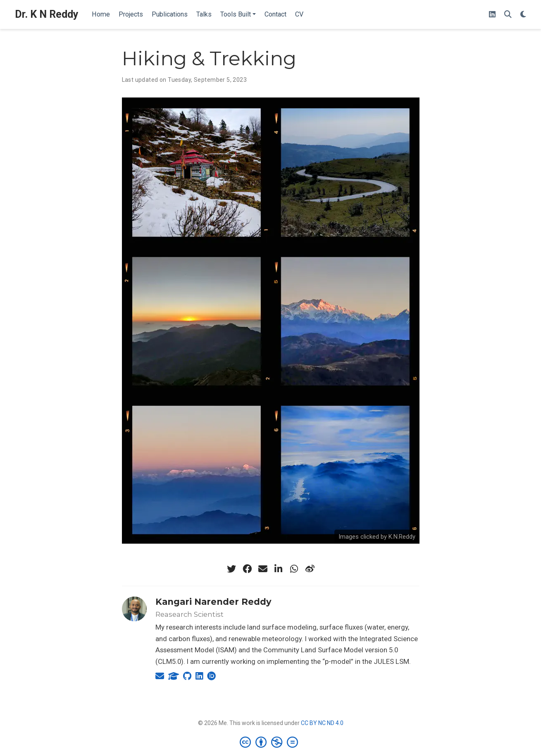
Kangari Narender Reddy (213, 602)
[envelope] (263, 569)
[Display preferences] (523, 15)
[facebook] (247, 569)
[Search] (508, 15)
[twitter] (231, 569)
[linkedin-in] (279, 569)
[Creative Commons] (270, 742)
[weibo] (310, 569)
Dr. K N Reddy (47, 14)
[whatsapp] (294, 569)
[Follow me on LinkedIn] (492, 15)
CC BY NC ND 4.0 (322, 723)
